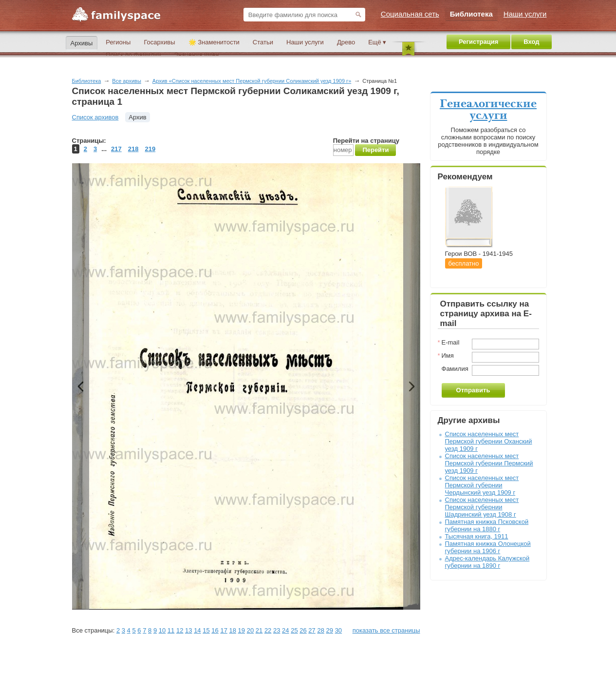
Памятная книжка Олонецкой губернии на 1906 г (488, 547)
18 (233, 630)
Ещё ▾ (377, 42)
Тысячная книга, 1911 (477, 536)
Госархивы (159, 42)
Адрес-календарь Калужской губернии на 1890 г (487, 562)
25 (294, 630)
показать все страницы (386, 630)
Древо (346, 42)
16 (215, 630)
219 (150, 149)
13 (188, 630)
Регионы (118, 42)
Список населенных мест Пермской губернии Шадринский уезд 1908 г (482, 507)
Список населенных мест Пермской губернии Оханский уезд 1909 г (489, 441)
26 (303, 630)
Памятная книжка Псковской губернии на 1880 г (487, 525)
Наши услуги (305, 42)
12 (180, 630)
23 (277, 630)
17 (224, 630)
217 (116, 149)
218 (133, 149)
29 (330, 630)
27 (312, 630)
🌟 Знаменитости (214, 42)
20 (250, 630)
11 (171, 630)
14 (197, 630)
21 (259, 630)
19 (242, 630)
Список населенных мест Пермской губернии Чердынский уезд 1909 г (482, 485)
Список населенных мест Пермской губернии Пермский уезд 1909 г (489, 463)
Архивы (82, 43)
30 (338, 630)
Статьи (263, 42)
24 (285, 630)
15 (206, 630)
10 (162, 630)
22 (268, 630)
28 (320, 630)
